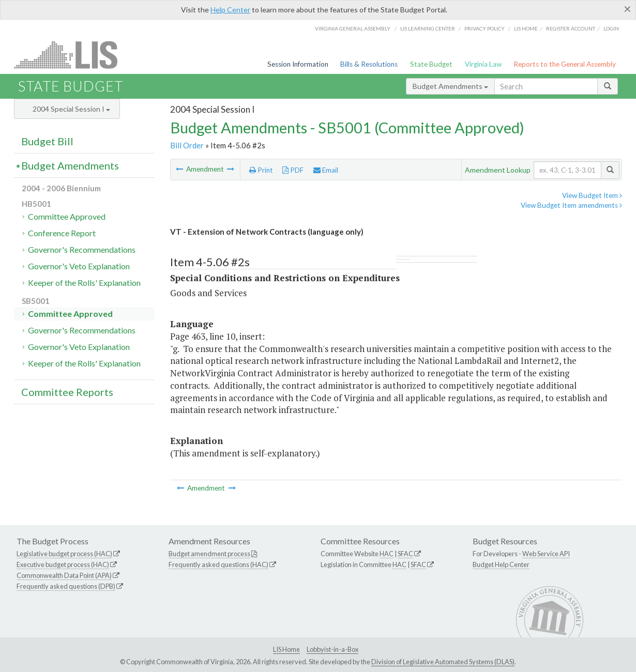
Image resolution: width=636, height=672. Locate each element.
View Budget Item (592, 195)
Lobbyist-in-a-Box (332, 649)
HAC (387, 554)
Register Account (571, 28)
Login (611, 28)
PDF (293, 170)
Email (326, 170)
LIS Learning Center (428, 28)
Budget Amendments (450, 86)
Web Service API (546, 554)
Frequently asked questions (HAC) (218, 564)
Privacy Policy (484, 28)
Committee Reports (67, 392)
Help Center (230, 10)
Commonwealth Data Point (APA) (64, 575)
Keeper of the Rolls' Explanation (84, 282)
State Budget (431, 64)
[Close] (627, 9)
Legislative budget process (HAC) (64, 554)
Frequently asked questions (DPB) (66, 586)
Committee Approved (67, 216)
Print (261, 170)
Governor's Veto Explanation (79, 266)
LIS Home (286, 649)
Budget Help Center (501, 564)
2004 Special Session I (71, 109)
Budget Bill (47, 141)
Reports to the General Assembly (565, 64)
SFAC (405, 554)
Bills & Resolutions (369, 64)
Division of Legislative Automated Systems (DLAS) (443, 662)
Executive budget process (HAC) (63, 564)
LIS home (526, 28)
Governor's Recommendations (82, 249)
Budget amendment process (209, 554)
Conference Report (62, 233)
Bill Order (187, 145)
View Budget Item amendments (571, 205)
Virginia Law (483, 64)
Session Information (298, 64)
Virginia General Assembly (353, 28)
